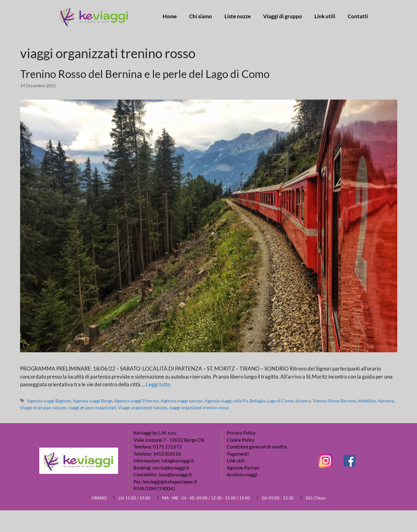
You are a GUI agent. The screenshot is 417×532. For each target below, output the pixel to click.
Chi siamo (201, 16)
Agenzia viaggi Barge (93, 401)
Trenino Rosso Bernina (334, 401)
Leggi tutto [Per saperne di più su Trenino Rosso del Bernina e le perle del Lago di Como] (158, 384)
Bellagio (257, 401)
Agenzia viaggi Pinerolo (136, 401)
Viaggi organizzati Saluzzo (143, 408)
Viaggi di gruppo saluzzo (43, 408)
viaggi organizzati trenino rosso (199, 408)
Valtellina (367, 401)
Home (170, 16)
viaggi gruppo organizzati (92, 408)
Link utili (325, 16)
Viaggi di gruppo (283, 16)
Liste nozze (238, 16)
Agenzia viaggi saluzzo (182, 401)
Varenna (386, 401)
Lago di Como (280, 401)
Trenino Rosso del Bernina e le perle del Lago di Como (145, 74)
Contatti (358, 16)
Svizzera (303, 401)
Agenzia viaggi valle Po (226, 401)
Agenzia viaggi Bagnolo (49, 401)
